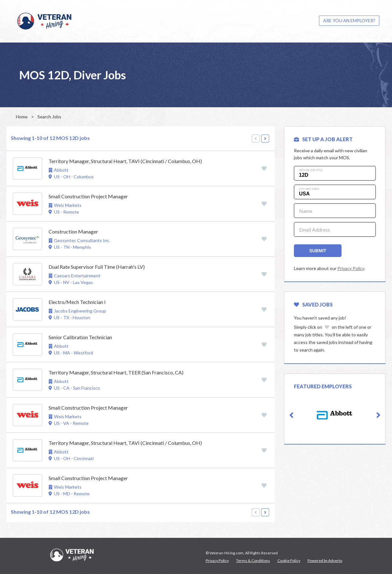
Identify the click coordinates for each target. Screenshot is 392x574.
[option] (335, 415)
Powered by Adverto (325, 561)
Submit (318, 251)
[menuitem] (349, 21)
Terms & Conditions (253, 561)
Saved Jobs (313, 304)
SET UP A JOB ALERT (323, 139)
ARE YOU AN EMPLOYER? (349, 20)
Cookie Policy (289, 561)
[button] (291, 415)
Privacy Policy (351, 268)
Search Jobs (49, 117)
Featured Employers (323, 386)
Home (22, 117)
